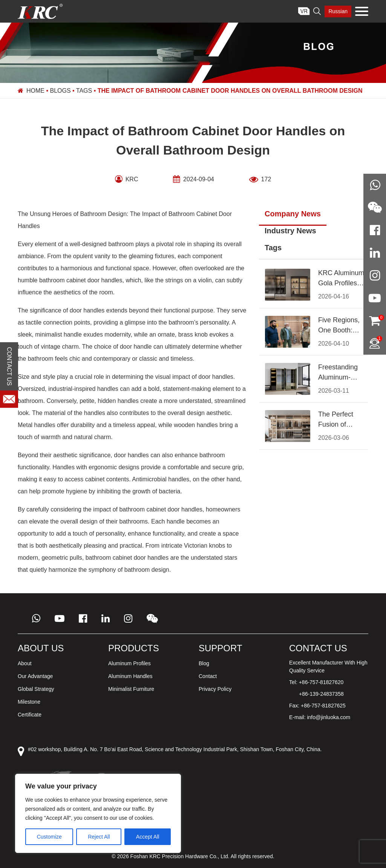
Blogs (61, 91)
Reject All (99, 837)
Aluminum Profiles (129, 663)
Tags (84, 91)
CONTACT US (9, 367)
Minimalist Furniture (131, 689)
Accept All (148, 837)
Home (35, 91)
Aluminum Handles (130, 676)
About (25, 663)
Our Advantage (35, 676)
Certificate (30, 715)
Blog (204, 663)
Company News (293, 214)
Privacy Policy (215, 689)
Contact (208, 676)
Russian (338, 11)
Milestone (29, 702)
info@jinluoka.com (329, 717)
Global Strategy (36, 689)
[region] (98, 813)
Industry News (290, 231)
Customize (49, 837)
